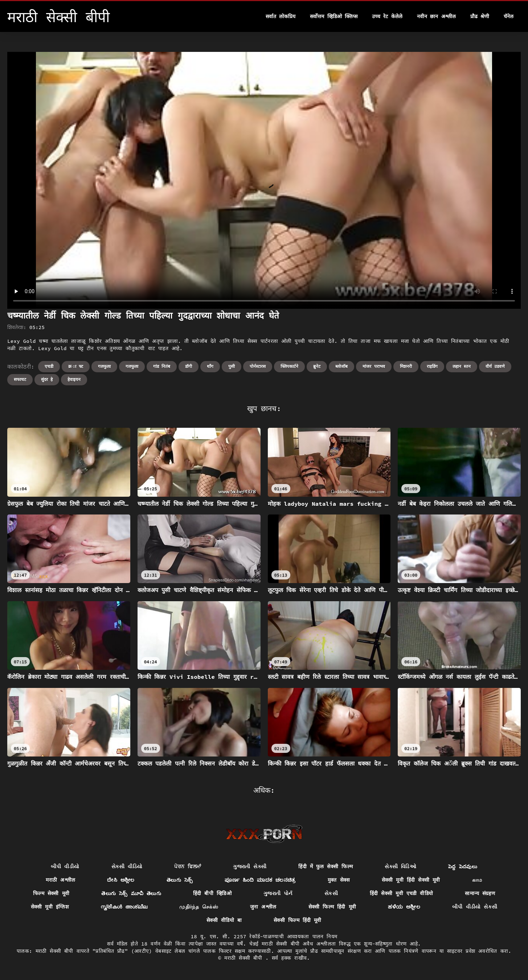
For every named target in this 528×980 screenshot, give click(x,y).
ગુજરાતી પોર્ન (278, 893)
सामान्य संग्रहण (480, 893)
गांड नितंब (162, 366)
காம (477, 880)
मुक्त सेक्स (339, 880)
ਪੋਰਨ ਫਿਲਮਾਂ (188, 866)
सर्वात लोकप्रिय (281, 16)
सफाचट (20, 379)
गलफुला (104, 366)
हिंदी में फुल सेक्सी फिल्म (326, 866)
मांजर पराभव (374, 366)
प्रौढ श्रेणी (480, 16)
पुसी (232, 366)
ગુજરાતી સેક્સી (250, 866)
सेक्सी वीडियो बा (224, 920)
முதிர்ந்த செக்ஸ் (199, 907)
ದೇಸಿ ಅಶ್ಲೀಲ (121, 880)
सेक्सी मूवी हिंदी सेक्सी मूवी (411, 880)
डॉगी (189, 366)
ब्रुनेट (317, 366)
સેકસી (331, 893)
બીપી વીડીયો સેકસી (475, 907)
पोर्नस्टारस (258, 366)
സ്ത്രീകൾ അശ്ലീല (124, 907)
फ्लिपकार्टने (289, 366)
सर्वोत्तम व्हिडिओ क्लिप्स (334, 16)
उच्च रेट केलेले (387, 16)
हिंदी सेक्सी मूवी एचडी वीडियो (402, 893)
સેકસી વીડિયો (127, 866)
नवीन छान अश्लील (436, 16)
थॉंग (210, 366)
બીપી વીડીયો (65, 866)
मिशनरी (406, 366)
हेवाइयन (74, 379)
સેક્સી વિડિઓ (400, 866)
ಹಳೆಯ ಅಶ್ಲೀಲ (404, 907)
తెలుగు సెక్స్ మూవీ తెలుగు (131, 893)
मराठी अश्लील (60, 880)
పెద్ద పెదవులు (463, 866)
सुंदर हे (47, 379)
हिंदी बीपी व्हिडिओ (212, 893)
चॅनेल (509, 16)
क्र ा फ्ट (76, 366)
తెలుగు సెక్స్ (180, 880)
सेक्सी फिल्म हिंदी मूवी (332, 907)
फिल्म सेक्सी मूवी (51, 893)
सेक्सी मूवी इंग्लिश (50, 907)
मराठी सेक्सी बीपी (245, 958)
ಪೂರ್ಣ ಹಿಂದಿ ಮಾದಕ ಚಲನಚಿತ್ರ (260, 880)
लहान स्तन (462, 366)
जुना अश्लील (263, 907)
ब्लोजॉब (341, 366)
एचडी (49, 366)
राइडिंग (432, 366)
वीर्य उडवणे (495, 366)
